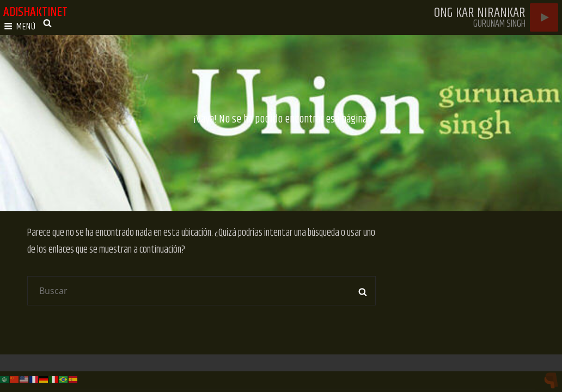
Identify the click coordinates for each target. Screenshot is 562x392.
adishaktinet (35, 12)
